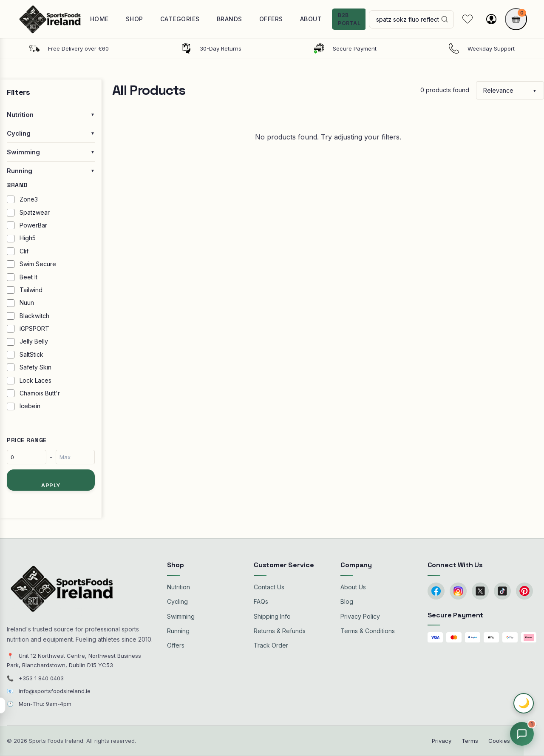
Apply (51, 485)
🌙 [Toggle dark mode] (524, 703)
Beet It (28, 277)
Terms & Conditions (368, 631)
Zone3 (29, 199)
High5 (28, 238)
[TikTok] (502, 591)
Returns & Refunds (280, 631)
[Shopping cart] (516, 19)
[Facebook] (436, 591)
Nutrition (178, 587)
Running (178, 631)
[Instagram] (458, 591)
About (311, 19)
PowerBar (33, 225)
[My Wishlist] (467, 19)
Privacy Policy (360, 616)
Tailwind (31, 290)
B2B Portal (349, 19)
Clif (24, 251)
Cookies (499, 741)
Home (99, 19)
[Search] (445, 19)
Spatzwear (35, 212)
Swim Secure (38, 264)
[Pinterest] (524, 591)
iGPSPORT (34, 328)
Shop (135, 19)
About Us (353, 587)
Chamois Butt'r (40, 393)
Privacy (442, 741)
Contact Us (269, 587)
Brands (229, 19)
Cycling (177, 601)
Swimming (181, 616)
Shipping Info (272, 616)
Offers (271, 19)
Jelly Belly (34, 341)
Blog (347, 601)
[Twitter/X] (480, 591)
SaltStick (31, 354)
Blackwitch (34, 316)
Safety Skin (35, 367)
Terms (470, 741)
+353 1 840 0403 (41, 678)
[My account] (491, 19)
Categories (180, 19)
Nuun (27, 303)
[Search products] (411, 19)
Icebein (30, 406)
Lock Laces (35, 380)
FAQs (261, 601)
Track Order (271, 645)
